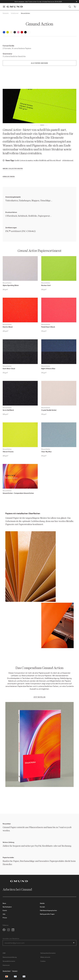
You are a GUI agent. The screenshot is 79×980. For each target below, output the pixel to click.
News (4, 903)
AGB (4, 953)
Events (5, 910)
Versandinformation (9, 961)
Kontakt (42, 907)
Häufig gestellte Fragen (47, 914)
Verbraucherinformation (48, 953)
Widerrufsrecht (45, 957)
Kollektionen (15, 13)
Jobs (4, 914)
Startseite (6, 13)
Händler (42, 903)
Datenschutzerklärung (10, 957)
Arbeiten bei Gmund (19, 889)
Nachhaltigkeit (7, 907)
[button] (4, 7)
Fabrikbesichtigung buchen (48, 910)
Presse (5, 918)
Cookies (43, 961)
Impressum (6, 965)
